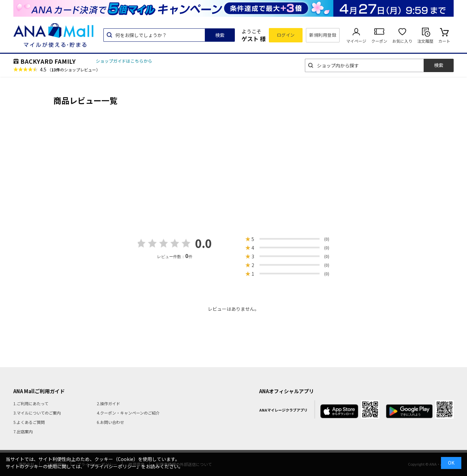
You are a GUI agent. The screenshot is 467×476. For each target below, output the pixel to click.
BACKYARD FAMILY (48, 61)
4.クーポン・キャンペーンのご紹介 (128, 413)
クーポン (379, 41)
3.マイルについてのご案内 (37, 413)
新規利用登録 (323, 35)
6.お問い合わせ (110, 422)
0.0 (203, 243)
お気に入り (402, 41)
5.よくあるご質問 (29, 422)
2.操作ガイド (108, 403)
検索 (220, 35)
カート (444, 41)
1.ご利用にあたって (31, 403)
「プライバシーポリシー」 (113, 466)
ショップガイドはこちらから (124, 61)
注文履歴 (425, 41)
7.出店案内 (23, 431)
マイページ (356, 41)
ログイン (286, 35)
